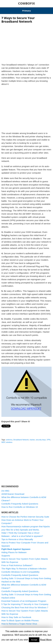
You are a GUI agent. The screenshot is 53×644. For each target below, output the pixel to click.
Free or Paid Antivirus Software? (17, 565)
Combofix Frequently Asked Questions (20, 504)
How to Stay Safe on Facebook (16, 617)
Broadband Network (21, 440)
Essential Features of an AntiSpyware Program (24, 601)
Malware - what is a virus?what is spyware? (22, 536)
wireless (9, 442)
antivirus (9, 440)
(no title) (5, 491)
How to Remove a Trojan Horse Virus (19, 624)
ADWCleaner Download (13, 494)
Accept (34, 640)
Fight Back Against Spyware (16, 549)
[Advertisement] (27, 42)
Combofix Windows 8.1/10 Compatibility (20, 572)
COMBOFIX (26, 3)
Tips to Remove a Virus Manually (17, 539)
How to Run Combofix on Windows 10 (20, 507)
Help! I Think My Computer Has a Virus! (20, 533)
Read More (46, 640)
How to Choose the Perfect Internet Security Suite (25, 517)
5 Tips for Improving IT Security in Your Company (25, 604)
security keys (41, 440)
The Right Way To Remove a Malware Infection (24, 569)
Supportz (6, 556)
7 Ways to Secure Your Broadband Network (18, 20)
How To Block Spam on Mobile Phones (20, 620)
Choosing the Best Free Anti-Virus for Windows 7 (25, 607)
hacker (32, 440)
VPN (48, 440)
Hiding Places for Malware (14, 552)
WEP (3, 442)
